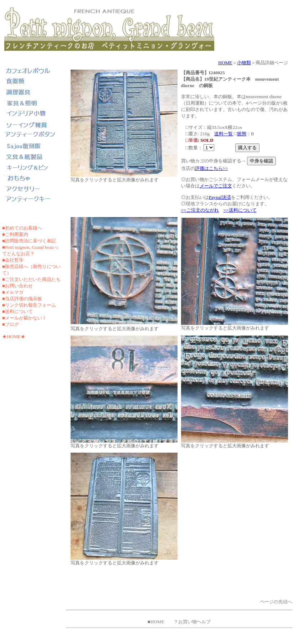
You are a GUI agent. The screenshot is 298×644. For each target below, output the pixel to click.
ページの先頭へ (276, 602)
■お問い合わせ (17, 286)
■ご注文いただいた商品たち (31, 279)
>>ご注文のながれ (200, 210)
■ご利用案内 (15, 234)
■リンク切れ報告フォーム (29, 305)
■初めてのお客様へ (22, 228)
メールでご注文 (216, 186)
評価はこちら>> (212, 168)
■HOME (156, 622)
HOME (225, 63)
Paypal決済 (220, 197)
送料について (19, 311)
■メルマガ (13, 292)
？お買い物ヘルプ (192, 622)
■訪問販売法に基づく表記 (29, 241)
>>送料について (240, 210)
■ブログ (11, 324)
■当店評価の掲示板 (22, 299)
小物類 (244, 63)
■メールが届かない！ (24, 318)
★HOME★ (14, 336)
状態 (242, 134)
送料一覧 (223, 134)
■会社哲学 (13, 260)
